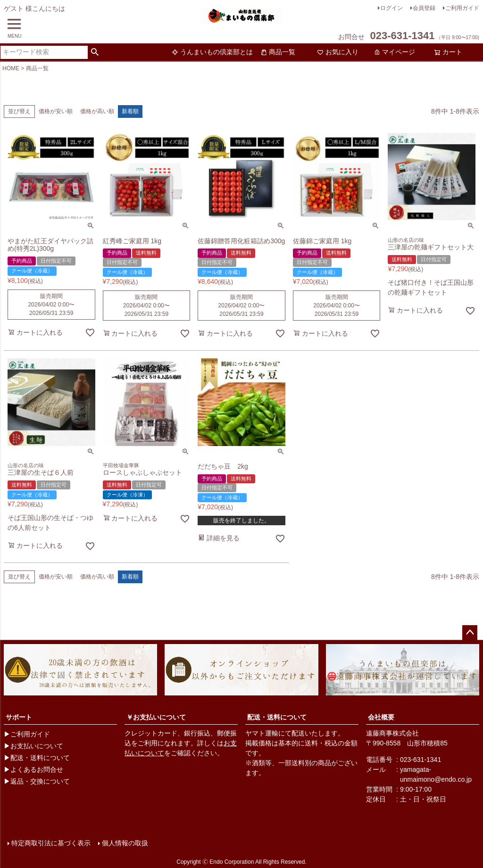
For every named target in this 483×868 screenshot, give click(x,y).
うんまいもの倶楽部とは (212, 52)
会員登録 (424, 8)
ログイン (391, 8)
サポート (19, 717)
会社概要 (381, 717)
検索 (95, 52)
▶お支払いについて (33, 746)
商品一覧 (278, 52)
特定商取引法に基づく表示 (51, 843)
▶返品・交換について (37, 781)
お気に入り (338, 52)
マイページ (394, 52)
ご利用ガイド (462, 8)
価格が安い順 (56, 111)
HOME (11, 68)
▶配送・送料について (37, 758)
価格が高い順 (97, 111)
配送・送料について (277, 717)
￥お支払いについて (156, 717)
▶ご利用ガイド (27, 734)
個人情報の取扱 (125, 843)
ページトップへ (470, 633)
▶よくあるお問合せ (33, 769)
